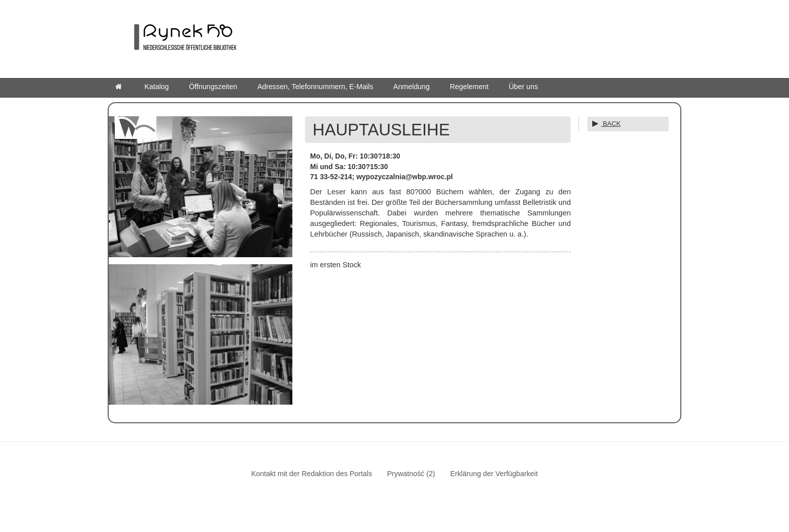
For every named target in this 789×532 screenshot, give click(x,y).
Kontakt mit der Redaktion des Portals (311, 474)
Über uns (523, 87)
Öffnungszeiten (213, 87)
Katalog (157, 87)
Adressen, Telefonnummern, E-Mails (315, 87)
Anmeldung (412, 87)
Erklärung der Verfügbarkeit (494, 474)
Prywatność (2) (411, 474)
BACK (611, 124)
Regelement (469, 87)
